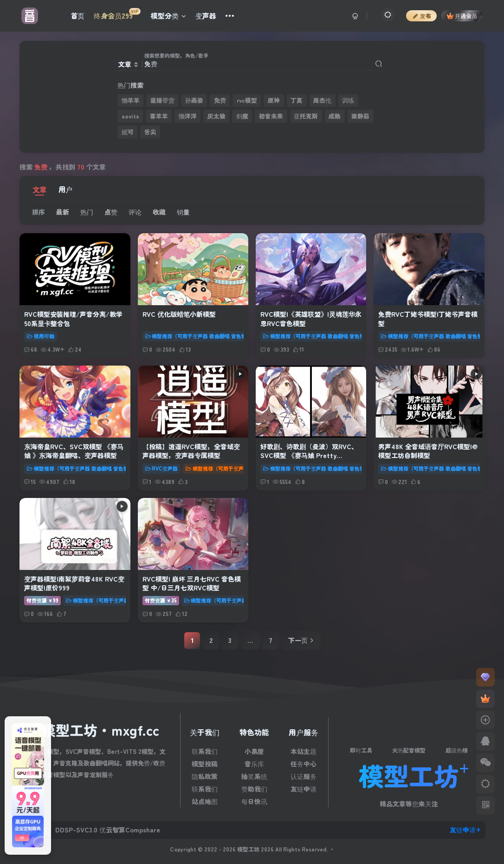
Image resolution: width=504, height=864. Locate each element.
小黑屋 (254, 751)
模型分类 (168, 16)
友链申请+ (465, 830)
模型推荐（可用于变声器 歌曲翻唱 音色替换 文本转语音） (215, 336)
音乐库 (254, 764)
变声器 (206, 16)
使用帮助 (41, 336)
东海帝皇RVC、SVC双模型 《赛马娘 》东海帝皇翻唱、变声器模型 (74, 451)
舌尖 (150, 132)
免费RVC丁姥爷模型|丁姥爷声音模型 (428, 319)
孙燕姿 (194, 100)
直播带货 (162, 100)
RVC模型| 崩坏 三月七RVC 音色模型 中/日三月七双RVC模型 (192, 583)
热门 (87, 212)
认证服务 (304, 776)
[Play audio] (240, 374)
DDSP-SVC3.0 (76, 830)
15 (30, 481)
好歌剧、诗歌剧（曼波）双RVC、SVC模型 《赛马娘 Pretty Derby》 (309, 455)
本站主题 (304, 751)
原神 (274, 100)
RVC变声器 (162, 468)
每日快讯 (254, 801)
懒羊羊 (131, 100)
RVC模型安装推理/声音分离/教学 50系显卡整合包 (73, 319)
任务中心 (304, 764)
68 (31, 349)
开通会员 (462, 16)
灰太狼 (216, 116)
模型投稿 (205, 764)
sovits (130, 116)
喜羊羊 (159, 116)
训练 (348, 100)
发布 (421, 16)
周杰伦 (322, 100)
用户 (65, 189)
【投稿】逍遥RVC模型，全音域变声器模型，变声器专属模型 (191, 451)
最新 (63, 212)
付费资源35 (161, 600)
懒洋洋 (188, 116)
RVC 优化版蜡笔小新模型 (179, 314)
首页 (78, 16)
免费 (220, 100)
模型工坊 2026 (256, 849)
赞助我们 (254, 789)
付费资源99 (42, 600)
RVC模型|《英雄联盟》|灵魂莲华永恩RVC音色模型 (311, 319)
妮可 (128, 132)
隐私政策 (205, 776)
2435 (388, 349)
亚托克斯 (306, 116)
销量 (183, 212)
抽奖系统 (254, 776)
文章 (39, 189)
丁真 (297, 100)
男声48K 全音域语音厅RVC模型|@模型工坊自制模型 (428, 451)
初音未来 (271, 116)
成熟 (335, 116)
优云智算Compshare (130, 830)
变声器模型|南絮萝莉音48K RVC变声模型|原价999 (74, 583)
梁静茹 (360, 116)
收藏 (159, 212)
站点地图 (205, 801)
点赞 (111, 212)
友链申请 (304, 789)
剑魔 (242, 116)
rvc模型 (247, 100)
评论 (135, 212)
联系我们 (205, 751)
